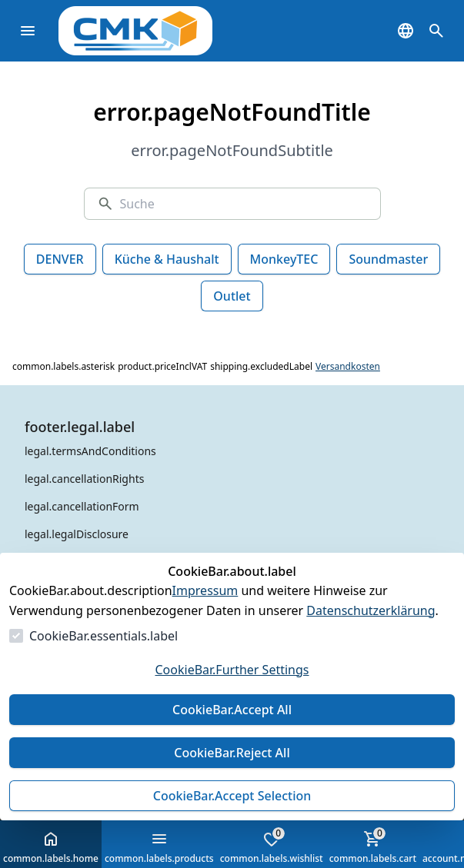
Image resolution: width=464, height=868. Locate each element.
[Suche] (243, 204)
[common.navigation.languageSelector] (406, 31)
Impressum (205, 590)
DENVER (60, 259)
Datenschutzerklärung (371, 610)
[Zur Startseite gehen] (159, 31)
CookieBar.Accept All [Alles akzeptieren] (232, 710)
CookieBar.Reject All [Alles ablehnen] (232, 753)
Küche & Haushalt (167, 259)
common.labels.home (51, 847)
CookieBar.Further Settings (232, 670)
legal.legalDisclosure (77, 534)
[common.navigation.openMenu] (28, 31)
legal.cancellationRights (84, 479)
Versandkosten (348, 367)
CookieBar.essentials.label (103, 636)
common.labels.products (159, 847)
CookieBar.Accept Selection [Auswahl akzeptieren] (232, 796)
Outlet (232, 296)
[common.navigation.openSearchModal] (436, 31)
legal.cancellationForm (82, 506)
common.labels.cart (373, 846)
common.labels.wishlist (272, 846)
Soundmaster (388, 259)
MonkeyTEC (284, 259)
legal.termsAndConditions (90, 451)
